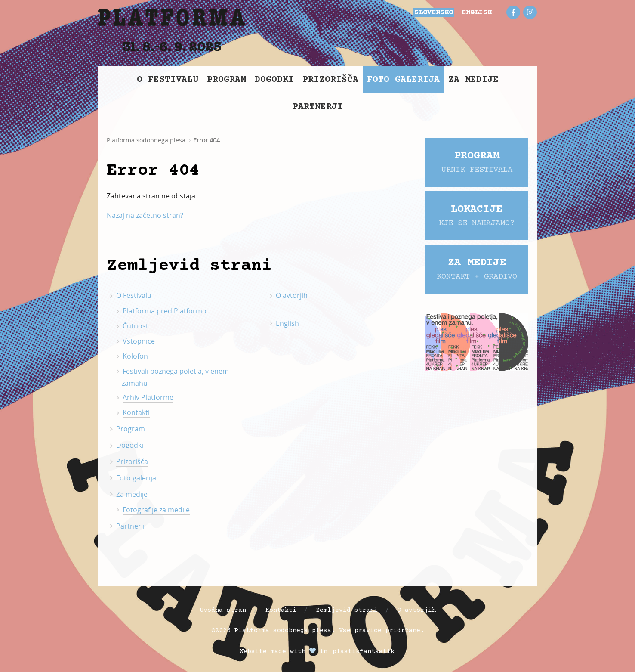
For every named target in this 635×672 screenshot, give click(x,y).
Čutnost (136, 326)
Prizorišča (330, 80)
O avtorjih (292, 295)
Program (227, 80)
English (287, 323)
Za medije (473, 80)
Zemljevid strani (347, 610)
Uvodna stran (223, 610)
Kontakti (136, 412)
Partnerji (318, 107)
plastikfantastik (364, 652)
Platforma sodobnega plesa (146, 140)
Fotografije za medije (156, 510)
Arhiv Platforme (148, 397)
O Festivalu (168, 80)
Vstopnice (139, 341)
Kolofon (135, 356)
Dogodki (274, 80)
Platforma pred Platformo (165, 311)
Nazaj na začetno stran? (145, 215)
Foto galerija (403, 80)
